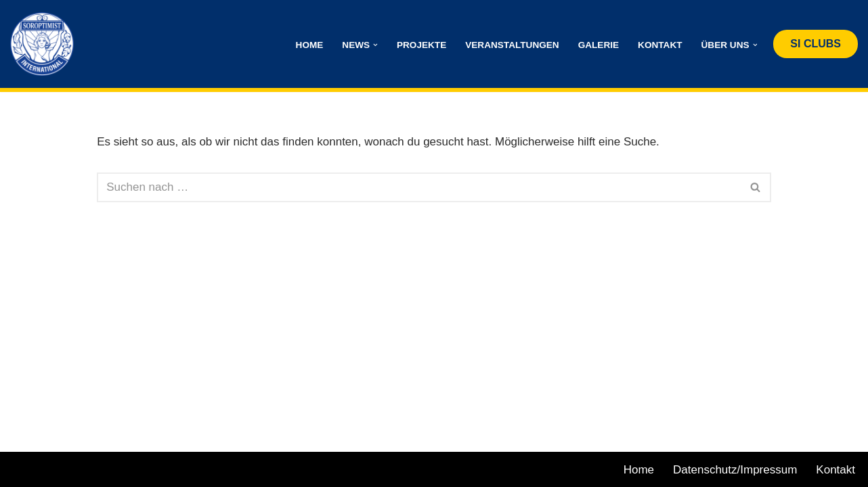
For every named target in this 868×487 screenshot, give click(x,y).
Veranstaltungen (512, 45)
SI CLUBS (816, 44)
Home (310, 45)
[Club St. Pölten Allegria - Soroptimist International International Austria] (45, 44)
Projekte (421, 45)
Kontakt (660, 45)
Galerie (599, 45)
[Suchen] (419, 187)
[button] (375, 45)
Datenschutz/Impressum (735, 470)
